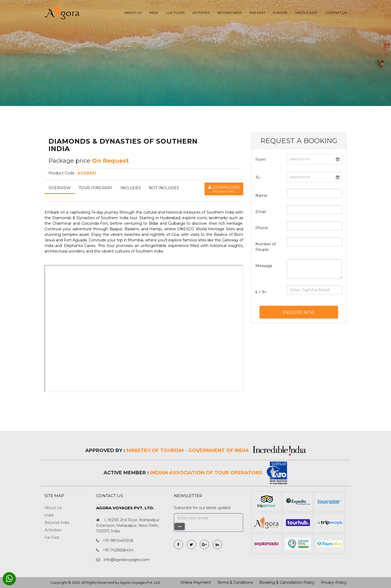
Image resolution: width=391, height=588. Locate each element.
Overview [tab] (60, 188)
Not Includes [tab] (164, 188)
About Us (53, 508)
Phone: (262, 228)
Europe (280, 13)
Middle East (306, 13)
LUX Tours (175, 13)
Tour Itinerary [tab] (95, 188)
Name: (262, 196)
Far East (257, 13)
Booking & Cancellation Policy (287, 582)
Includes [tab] (131, 188)
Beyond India (230, 13)
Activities (201, 13)
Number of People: (266, 247)
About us (133, 13)
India (154, 13)
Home (111, 13)
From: (261, 160)
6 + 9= (261, 292)
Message (264, 266)
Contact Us (336, 13)
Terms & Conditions (235, 582)
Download (224, 189)
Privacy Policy (334, 582)
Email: (261, 212)
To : (258, 178)
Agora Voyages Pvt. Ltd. (140, 582)
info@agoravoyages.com (127, 560)
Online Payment (196, 582)
